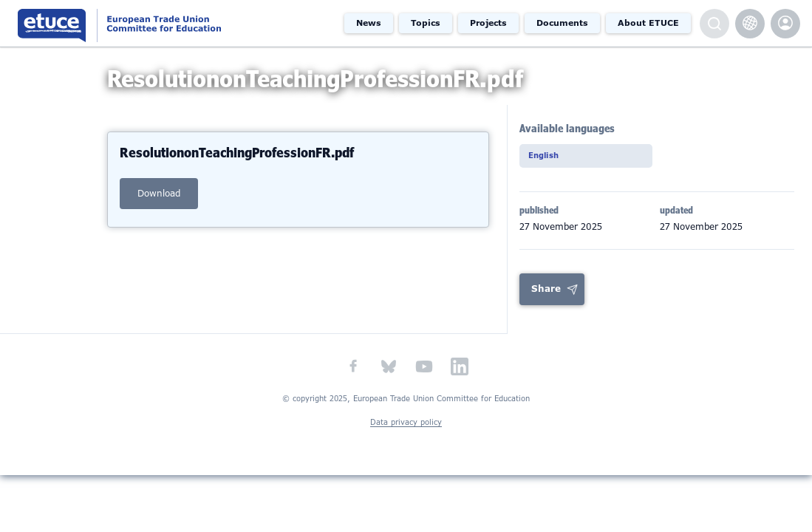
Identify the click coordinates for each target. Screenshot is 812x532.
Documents (562, 23)
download (159, 205)
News (369, 23)
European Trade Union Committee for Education (152, 23)
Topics (426, 23)
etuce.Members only (785, 24)
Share (546, 303)
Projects (488, 23)
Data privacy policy (406, 436)
